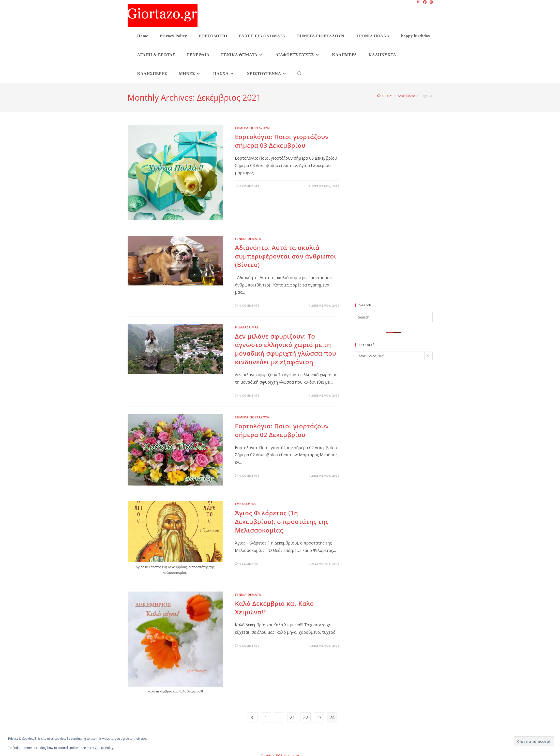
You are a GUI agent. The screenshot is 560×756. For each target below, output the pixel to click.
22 (306, 717)
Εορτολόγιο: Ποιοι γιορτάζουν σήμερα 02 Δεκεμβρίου (282, 430)
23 (319, 717)
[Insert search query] (394, 317)
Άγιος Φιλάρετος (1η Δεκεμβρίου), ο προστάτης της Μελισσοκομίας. (282, 521)
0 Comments (249, 186)
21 (292, 717)
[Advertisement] (392, 217)
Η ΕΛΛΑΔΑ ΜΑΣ (247, 327)
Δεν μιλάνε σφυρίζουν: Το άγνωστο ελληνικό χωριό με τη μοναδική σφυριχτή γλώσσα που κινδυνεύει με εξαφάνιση (285, 349)
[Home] (379, 96)
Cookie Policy (104, 748)
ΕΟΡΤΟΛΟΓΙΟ (245, 504)
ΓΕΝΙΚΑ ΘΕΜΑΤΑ (248, 239)
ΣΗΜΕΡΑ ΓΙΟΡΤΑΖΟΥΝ (252, 128)
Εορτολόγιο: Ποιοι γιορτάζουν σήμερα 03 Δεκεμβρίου (282, 141)
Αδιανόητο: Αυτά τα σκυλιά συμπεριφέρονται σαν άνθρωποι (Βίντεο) (286, 256)
